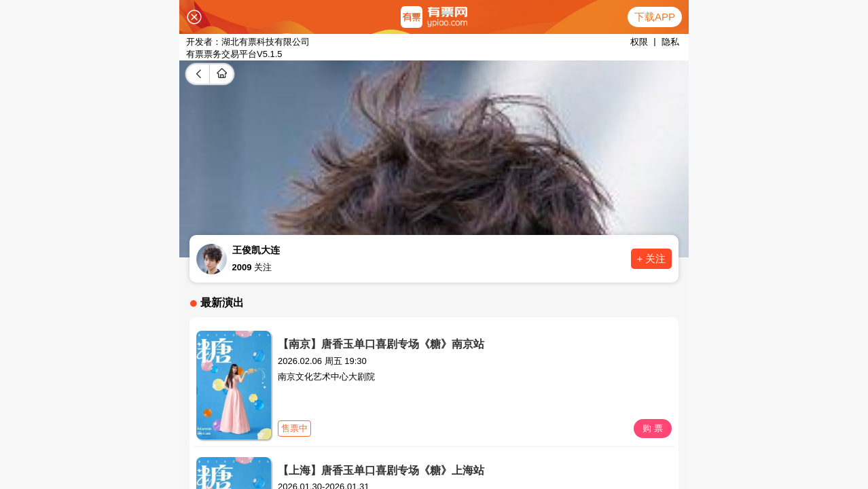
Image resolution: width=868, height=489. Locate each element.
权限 (639, 42)
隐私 (670, 42)
